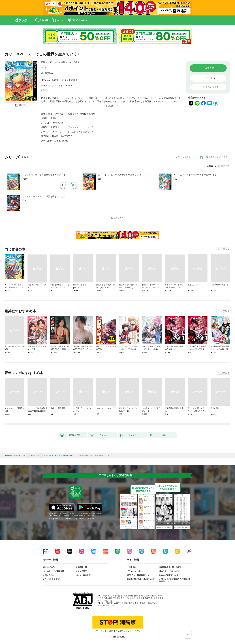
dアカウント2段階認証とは (138, 575)
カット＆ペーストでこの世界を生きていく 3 (195, 175)
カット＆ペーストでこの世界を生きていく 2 (119, 175)
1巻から (212, 166)
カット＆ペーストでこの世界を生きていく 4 (44, 196)
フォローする (82, 62)
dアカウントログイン (52, 579)
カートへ (210, 78)
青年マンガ (58, 123)
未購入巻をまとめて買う (216, 157)
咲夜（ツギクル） (49, 62)
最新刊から (224, 166)
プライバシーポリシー (136, 571)
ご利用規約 (131, 567)
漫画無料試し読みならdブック (15, 456)
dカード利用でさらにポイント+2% (55, 86)
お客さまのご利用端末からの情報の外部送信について (175, 580)
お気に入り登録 (183, 157)
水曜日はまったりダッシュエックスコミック (72, 127)
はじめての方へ (50, 567)
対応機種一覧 (81, 567)
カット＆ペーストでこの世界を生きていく (73, 132)
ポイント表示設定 (83, 575)
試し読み (23, 105)
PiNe (84, 114)
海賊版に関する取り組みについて (141, 579)
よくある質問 (81, 571)
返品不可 (45, 90)
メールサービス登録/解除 (54, 571)
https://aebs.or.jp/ (107, 605)
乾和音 (92, 114)
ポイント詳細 (69, 80)
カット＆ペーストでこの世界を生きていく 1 (44, 175)
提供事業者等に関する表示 (170, 567)
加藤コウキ (66, 62)
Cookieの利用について (169, 575)
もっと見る (222, 249)
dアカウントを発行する (106, 631)
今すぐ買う (210, 68)
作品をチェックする (210, 87)
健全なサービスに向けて (169, 571)
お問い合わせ (49, 575)
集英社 (54, 118)
